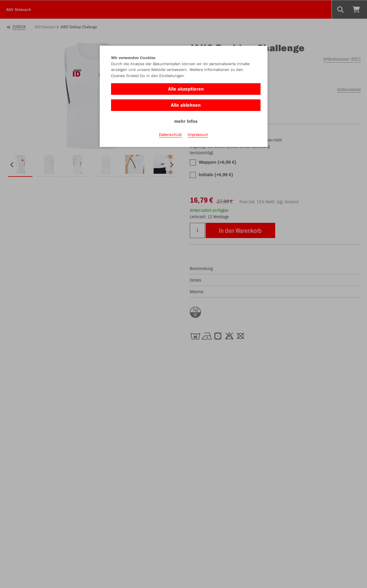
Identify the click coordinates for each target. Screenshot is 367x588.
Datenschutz (170, 134)
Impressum (198, 134)
